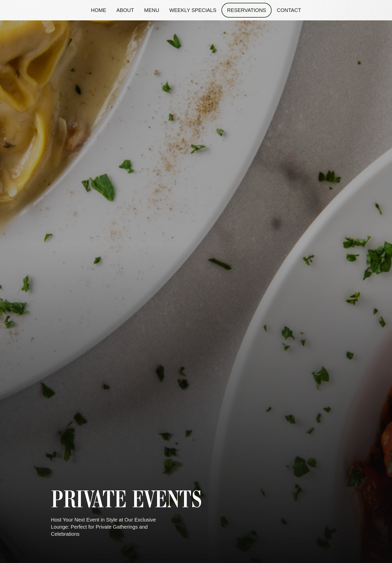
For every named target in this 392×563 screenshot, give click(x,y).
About (125, 10)
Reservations (247, 10)
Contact (289, 10)
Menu (152, 10)
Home (99, 10)
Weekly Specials (193, 10)
